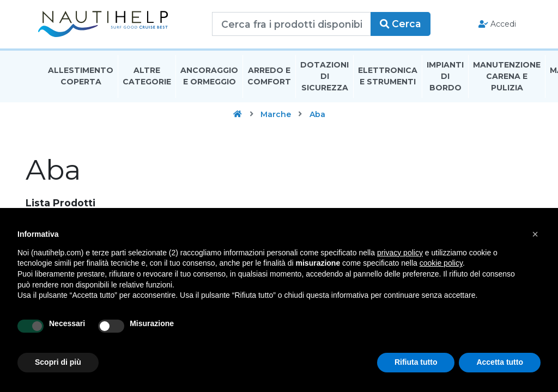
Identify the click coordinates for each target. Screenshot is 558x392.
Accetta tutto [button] (500, 362)
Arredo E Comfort (269, 78)
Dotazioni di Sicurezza (325, 78)
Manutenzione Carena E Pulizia (507, 78)
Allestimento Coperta (81, 78)
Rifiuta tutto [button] (416, 362)
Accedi (492, 25)
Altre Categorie (147, 78)
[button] (535, 234)
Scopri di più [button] (58, 362)
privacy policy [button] (400, 253)
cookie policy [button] (441, 263)
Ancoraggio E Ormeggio (209, 78)
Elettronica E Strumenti (388, 78)
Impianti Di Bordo (445, 78)
